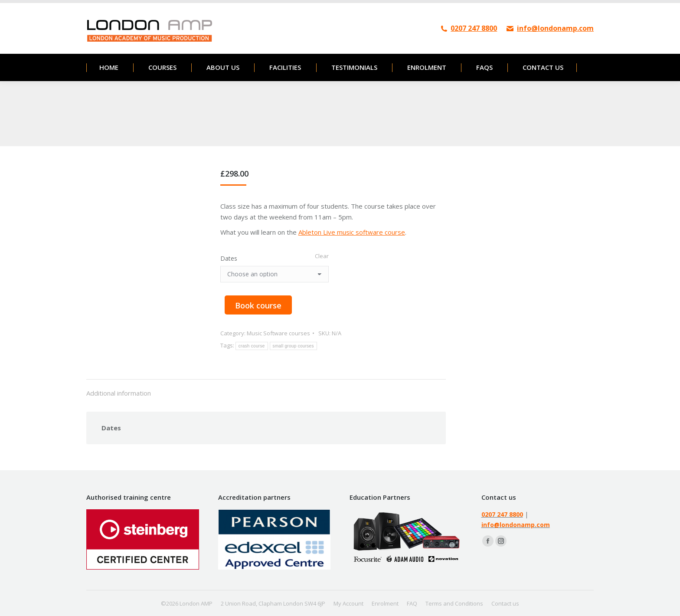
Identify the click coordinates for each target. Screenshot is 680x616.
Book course (258, 305)
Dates (229, 258)
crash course (252, 346)
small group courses (293, 346)
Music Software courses (278, 333)
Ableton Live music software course (352, 232)
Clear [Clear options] (322, 256)
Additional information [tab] (119, 393)
